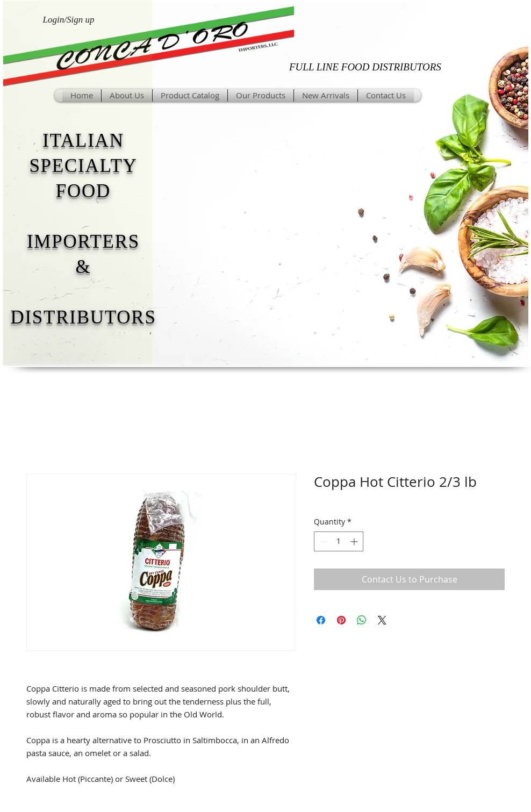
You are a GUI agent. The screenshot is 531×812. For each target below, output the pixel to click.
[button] (261, 95)
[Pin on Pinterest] (341, 620)
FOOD (83, 191)
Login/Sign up (69, 20)
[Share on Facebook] (321, 620)
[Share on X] (382, 620)
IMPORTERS (83, 242)
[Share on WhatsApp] (362, 620)
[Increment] (355, 541)
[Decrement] (322, 541)
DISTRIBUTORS (83, 317)
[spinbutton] (339, 541)
